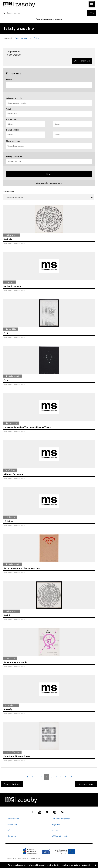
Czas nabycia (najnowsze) (49, 197)
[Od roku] (25, 124)
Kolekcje (10, 80)
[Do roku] (73, 124)
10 (71, 777)
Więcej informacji (82, 61)
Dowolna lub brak (49, 161)
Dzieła (37, 38)
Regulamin (56, 825)
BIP (9, 830)
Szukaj (91, 13)
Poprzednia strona (12, 784)
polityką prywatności (80, 865)
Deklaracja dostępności (61, 819)
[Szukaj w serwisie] (44, 13)
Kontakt (55, 830)
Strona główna (21, 38)
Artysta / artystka (14, 98)
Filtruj (49, 174)
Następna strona (86, 784)
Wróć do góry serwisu (61, 836)
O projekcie (12, 836)
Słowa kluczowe (13, 141)
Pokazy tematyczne (15, 157)
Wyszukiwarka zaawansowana (49, 19)
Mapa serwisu (13, 825)
